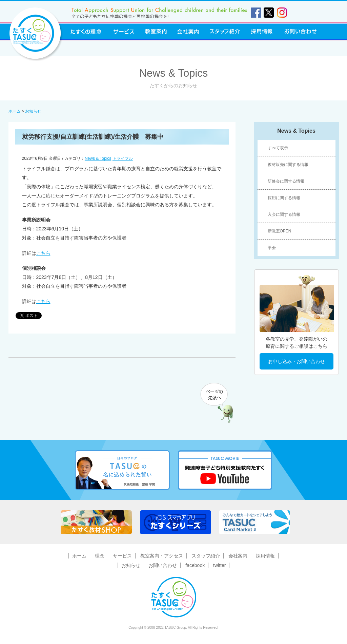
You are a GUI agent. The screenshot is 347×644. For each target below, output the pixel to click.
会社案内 (188, 31)
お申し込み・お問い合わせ (297, 361)
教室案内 (156, 31)
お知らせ (33, 111)
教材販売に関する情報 (288, 165)
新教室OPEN (280, 231)
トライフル (123, 158)
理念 (100, 556)
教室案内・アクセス (162, 556)
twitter (219, 565)
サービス (124, 31)
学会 (272, 248)
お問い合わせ (301, 31)
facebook (195, 565)
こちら (43, 253)
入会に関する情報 (284, 214)
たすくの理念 (86, 31)
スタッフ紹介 (225, 31)
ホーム (15, 111)
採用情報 (262, 31)
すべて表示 (278, 148)
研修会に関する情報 (286, 181)
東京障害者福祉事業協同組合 (95, 49)
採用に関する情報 (284, 198)
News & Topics (98, 158)
